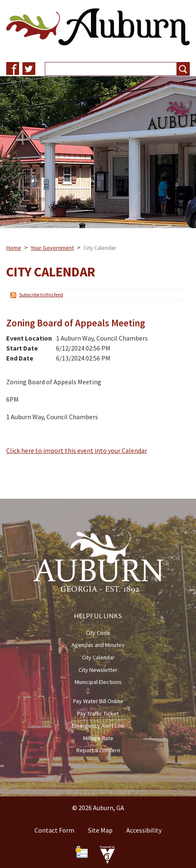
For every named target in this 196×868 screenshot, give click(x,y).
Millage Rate (98, 738)
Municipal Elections (98, 682)
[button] (183, 69)
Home (14, 248)
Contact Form (54, 830)
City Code (98, 633)
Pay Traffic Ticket (98, 714)
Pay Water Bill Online (98, 701)
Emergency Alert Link (98, 726)
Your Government (52, 248)
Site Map (100, 830)
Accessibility (144, 830)
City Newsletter (98, 670)
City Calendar (98, 657)
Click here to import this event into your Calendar (77, 450)
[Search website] (108, 69)
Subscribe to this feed (41, 295)
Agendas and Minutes (98, 645)
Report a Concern (98, 750)
